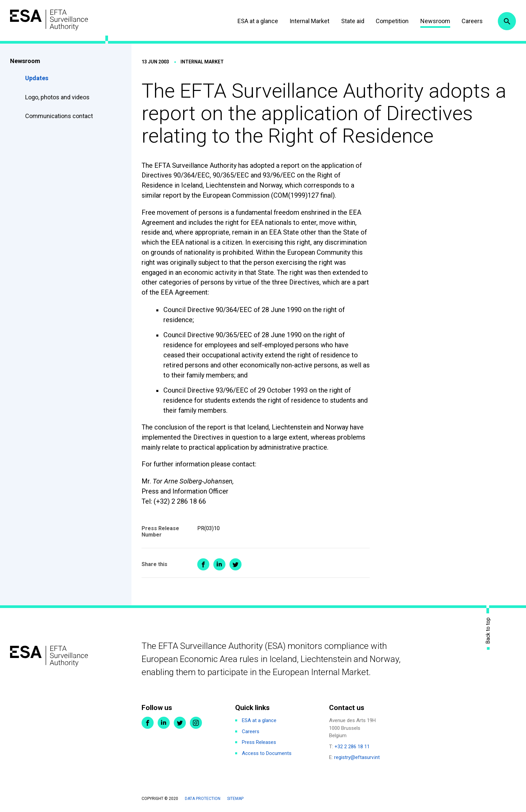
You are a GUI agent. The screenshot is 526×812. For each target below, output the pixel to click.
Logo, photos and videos (58, 97)
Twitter (180, 723)
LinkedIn (164, 723)
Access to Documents (267, 753)
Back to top (488, 630)
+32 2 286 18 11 (352, 747)
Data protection (203, 799)
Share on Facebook (203, 564)
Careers (472, 21)
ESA (49, 20)
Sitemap (235, 799)
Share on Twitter (235, 564)
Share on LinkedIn (219, 564)
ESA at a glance (258, 21)
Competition (392, 21)
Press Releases (259, 742)
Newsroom (435, 21)
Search (507, 21)
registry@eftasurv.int (357, 757)
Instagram (196, 723)
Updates (37, 78)
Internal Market (309, 21)
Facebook (148, 723)
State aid (353, 21)
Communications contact (59, 116)
